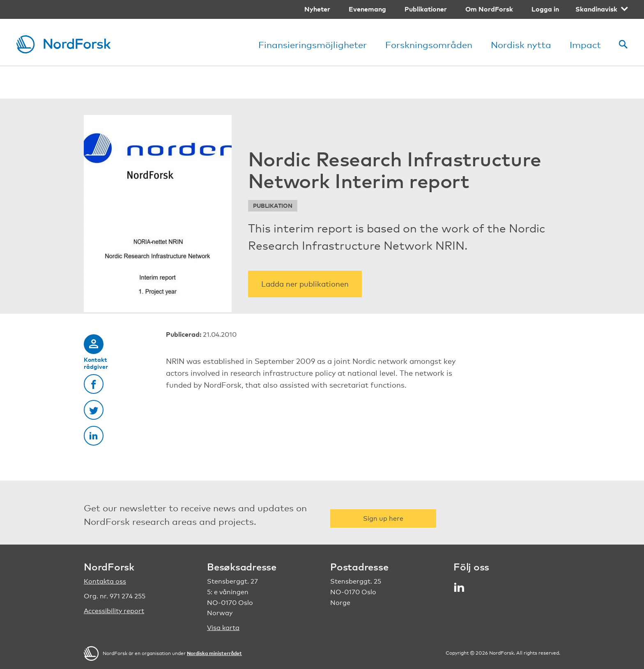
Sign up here (383, 518)
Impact (585, 45)
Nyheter (317, 9)
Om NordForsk (489, 9)
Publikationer (426, 9)
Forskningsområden (429, 45)
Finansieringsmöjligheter (313, 45)
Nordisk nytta (521, 45)
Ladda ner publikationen (305, 284)
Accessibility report (114, 611)
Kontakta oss (105, 581)
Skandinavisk (596, 9)
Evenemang (367, 9)
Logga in (545, 9)
